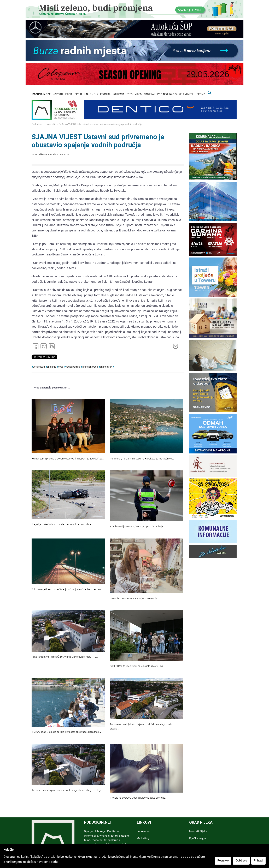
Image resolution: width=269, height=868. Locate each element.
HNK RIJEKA (91, 94)
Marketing (143, 838)
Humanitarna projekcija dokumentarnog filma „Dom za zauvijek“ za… (68, 459)
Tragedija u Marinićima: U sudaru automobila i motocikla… (62, 525)
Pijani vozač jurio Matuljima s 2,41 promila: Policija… (137, 527)
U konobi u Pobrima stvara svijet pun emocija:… (135, 599)
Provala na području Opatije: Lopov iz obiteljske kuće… (138, 798)
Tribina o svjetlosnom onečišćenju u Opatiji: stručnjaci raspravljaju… (67, 589)
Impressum (144, 831)
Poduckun (37, 124)
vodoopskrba (73, 367)
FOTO (130, 94)
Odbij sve (241, 861)
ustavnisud (39, 367)
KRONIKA (105, 94)
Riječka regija (198, 838)
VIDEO (138, 94)
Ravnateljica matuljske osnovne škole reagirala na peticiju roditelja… (67, 790)
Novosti (51, 124)
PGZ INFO (163, 94)
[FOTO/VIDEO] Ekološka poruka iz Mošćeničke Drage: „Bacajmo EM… (67, 732)
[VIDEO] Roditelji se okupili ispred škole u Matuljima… (137, 666)
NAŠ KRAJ (150, 94)
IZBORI (69, 94)
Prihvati (258, 861)
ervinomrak (106, 367)
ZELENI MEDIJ (187, 94)
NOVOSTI (58, 94)
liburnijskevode (90, 367)
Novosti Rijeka (198, 831)
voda (61, 367)
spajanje (51, 367)
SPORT (78, 94)
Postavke (223, 861)
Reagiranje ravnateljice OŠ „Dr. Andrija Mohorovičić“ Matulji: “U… (65, 657)
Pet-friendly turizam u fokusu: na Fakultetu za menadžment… (142, 459)
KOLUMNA (118, 94)
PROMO (201, 94)
